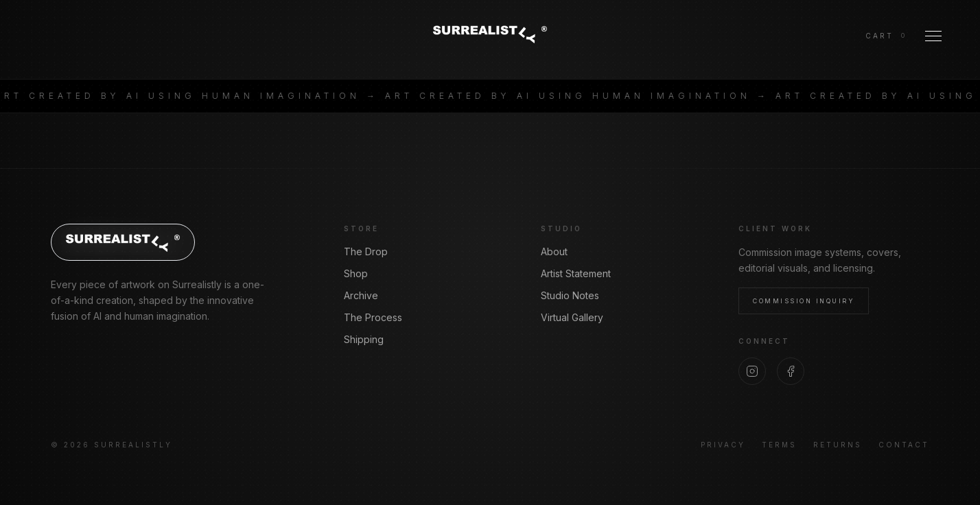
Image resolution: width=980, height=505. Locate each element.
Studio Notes (570, 295)
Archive (361, 295)
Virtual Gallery (572, 317)
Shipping (364, 339)
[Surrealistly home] (490, 34)
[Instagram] (752, 371)
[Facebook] (791, 371)
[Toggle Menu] (933, 36)
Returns (838, 445)
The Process (373, 317)
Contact (904, 445)
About (554, 251)
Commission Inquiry (804, 301)
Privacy (723, 445)
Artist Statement (576, 273)
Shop (356, 273)
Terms (779, 445)
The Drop (366, 251)
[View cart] (886, 36)
